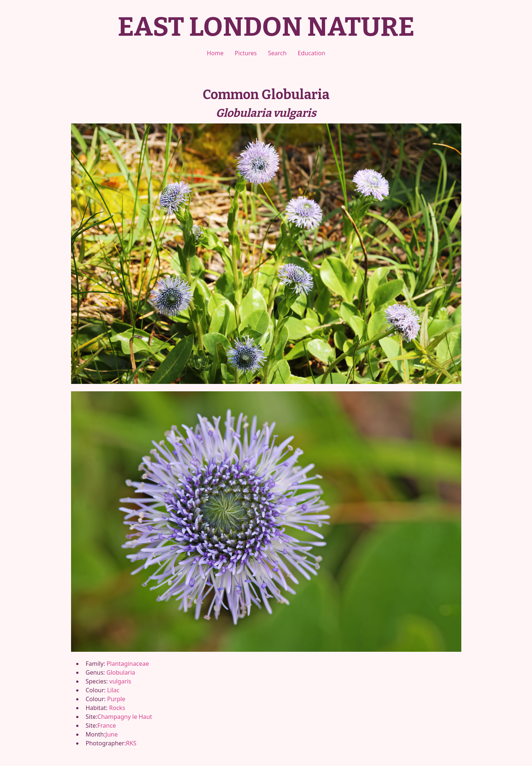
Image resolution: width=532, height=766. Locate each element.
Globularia (121, 672)
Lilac (113, 690)
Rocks (117, 708)
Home (215, 53)
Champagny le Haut (125, 717)
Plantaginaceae (128, 664)
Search (277, 53)
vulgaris (120, 681)
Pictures (246, 53)
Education (312, 53)
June (112, 734)
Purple (116, 699)
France (107, 725)
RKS (131, 743)
